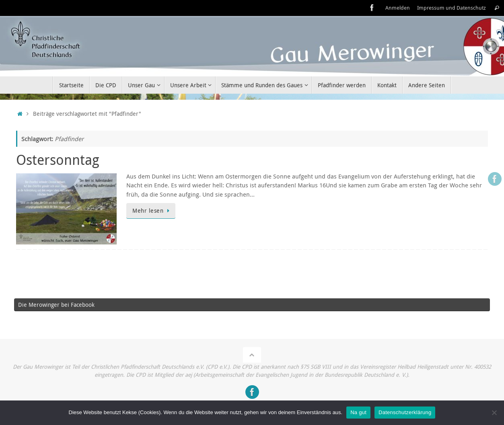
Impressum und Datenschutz (452, 8)
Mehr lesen (152, 211)
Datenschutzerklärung (405, 412)
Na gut (358, 412)
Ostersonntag (58, 160)
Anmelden (398, 8)
